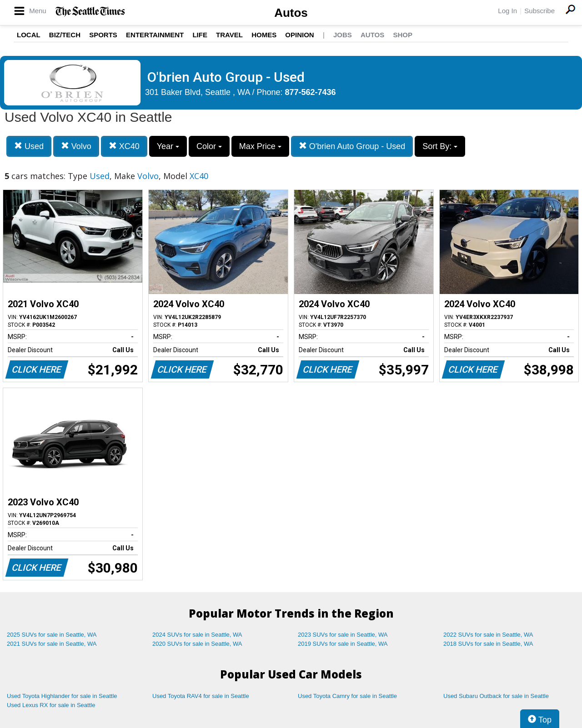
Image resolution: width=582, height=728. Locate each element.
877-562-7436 (311, 92)
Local (29, 35)
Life (200, 35)
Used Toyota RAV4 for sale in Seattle (201, 696)
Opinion (299, 35)
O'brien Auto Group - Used (352, 146)
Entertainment (155, 35)
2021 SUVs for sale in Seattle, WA (52, 644)
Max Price (260, 146)
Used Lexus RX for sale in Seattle (51, 705)
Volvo (76, 146)
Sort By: (440, 146)
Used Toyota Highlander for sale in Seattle (62, 696)
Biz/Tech (65, 35)
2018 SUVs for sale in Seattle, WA (488, 644)
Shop (403, 35)
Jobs (343, 35)
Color (209, 146)
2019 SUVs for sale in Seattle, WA (343, 644)
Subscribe (539, 11)
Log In (507, 11)
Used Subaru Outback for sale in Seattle (496, 696)
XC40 (124, 146)
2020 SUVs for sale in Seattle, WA (197, 644)
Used (29, 146)
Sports (103, 35)
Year (168, 146)
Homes (264, 35)
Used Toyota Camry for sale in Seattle (347, 696)
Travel (229, 35)
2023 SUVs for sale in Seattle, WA (343, 635)
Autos (291, 13)
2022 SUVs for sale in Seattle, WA (488, 635)
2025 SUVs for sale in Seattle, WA (52, 635)
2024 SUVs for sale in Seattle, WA (197, 635)
